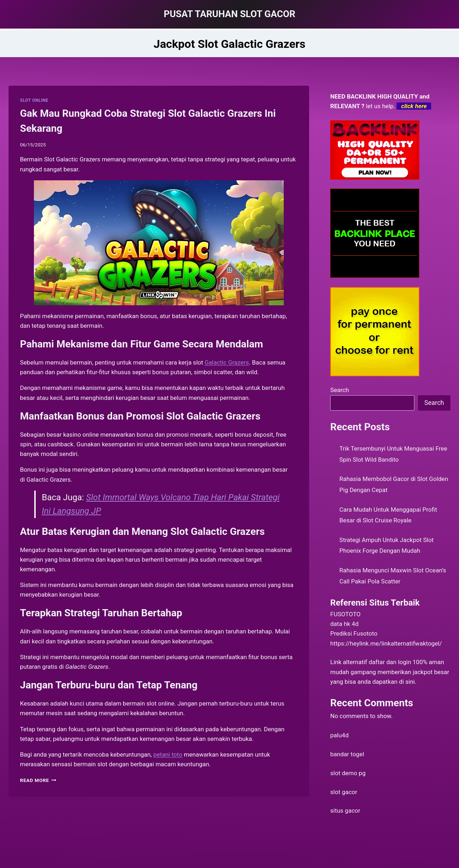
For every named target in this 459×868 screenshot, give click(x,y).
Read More (38, 780)
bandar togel (347, 754)
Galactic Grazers (227, 362)
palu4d (339, 735)
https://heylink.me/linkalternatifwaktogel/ (386, 643)
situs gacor (345, 811)
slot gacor (344, 792)
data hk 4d (344, 624)
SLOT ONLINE (34, 100)
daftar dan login (390, 662)
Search (339, 390)
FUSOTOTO (345, 614)
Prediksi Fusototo (354, 633)
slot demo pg (348, 773)
